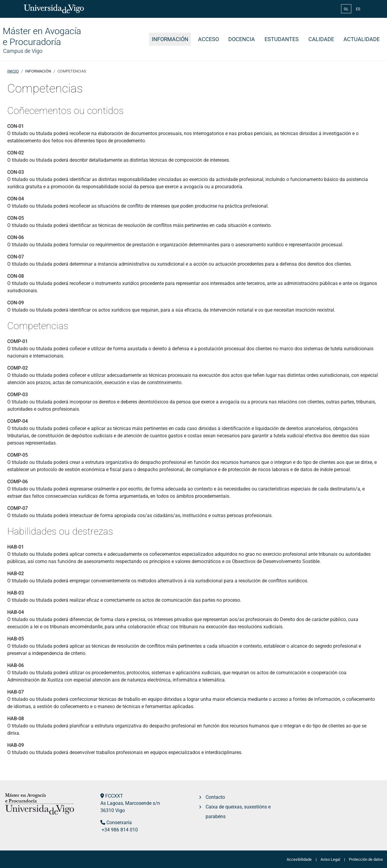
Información (170, 39)
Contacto (215, 797)
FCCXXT (114, 796)
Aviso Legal (330, 859)
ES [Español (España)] (358, 9)
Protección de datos (366, 859)
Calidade (321, 39)
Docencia (242, 39)
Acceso (208, 39)
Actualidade (362, 39)
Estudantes (282, 39)
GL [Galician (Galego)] (346, 9)
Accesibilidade (299, 859)
